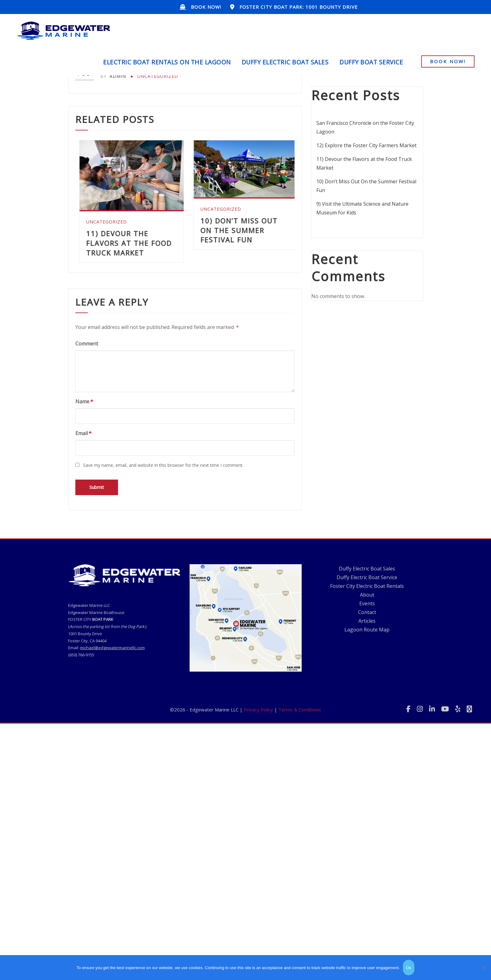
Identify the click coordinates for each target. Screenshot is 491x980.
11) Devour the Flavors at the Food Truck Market (236, 243)
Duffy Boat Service (371, 62)
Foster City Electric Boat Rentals (367, 684)
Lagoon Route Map (367, 728)
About (367, 693)
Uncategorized (158, 76)
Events (367, 702)
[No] (483, 968)
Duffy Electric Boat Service (367, 676)
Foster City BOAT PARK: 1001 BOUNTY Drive (299, 7)
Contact (367, 710)
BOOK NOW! (206, 7)
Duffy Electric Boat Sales (285, 62)
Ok (409, 968)
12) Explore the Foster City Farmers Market (120, 252)
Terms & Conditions (300, 743)
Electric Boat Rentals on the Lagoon (167, 62)
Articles (367, 719)
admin (113, 76)
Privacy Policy (258, 743)
